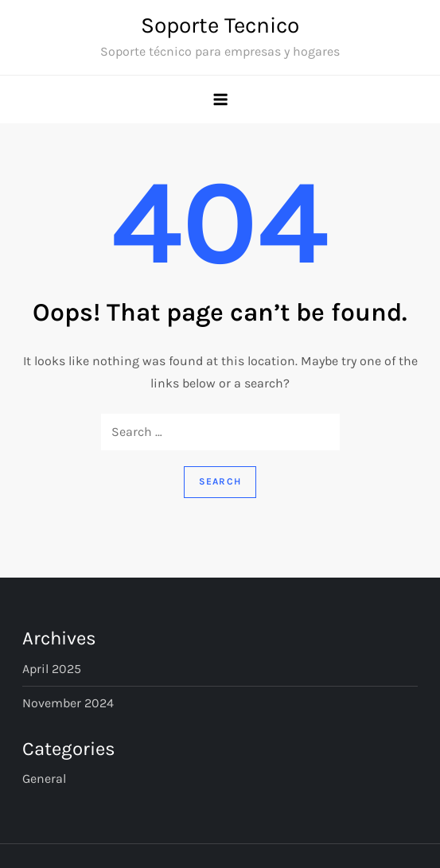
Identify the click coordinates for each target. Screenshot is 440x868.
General (44, 778)
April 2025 (52, 669)
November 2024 (68, 703)
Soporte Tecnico (220, 25)
